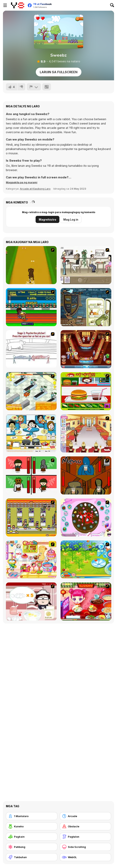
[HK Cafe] (31, 433)
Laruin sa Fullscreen (59, 72)
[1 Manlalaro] (32, 816)
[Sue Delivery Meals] (86, 602)
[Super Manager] (31, 391)
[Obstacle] (86, 826)
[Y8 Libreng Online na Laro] (18, 5)
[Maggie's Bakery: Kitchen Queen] (31, 602)
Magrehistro (47, 220)
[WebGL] (86, 857)
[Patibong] (32, 847)
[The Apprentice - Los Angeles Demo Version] (86, 349)
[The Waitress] (86, 265)
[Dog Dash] (31, 265)
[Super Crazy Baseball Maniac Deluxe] (31, 349)
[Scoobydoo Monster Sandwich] (86, 307)
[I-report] (34, 87)
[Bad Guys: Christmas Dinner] (31, 475)
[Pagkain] (32, 837)
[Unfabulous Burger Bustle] (86, 433)
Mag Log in (71, 220)
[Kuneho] (32, 826)
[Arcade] (86, 816)
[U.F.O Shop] (31, 517)
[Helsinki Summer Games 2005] (31, 307)
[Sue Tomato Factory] (86, 559)
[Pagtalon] (86, 837)
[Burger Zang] (86, 391)
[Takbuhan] (32, 857)
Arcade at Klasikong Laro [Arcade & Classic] (35, 189)
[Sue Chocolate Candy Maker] (31, 559)
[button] (22, 182)
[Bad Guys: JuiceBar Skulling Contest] (86, 475)
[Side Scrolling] (86, 847)
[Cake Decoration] (86, 517)
